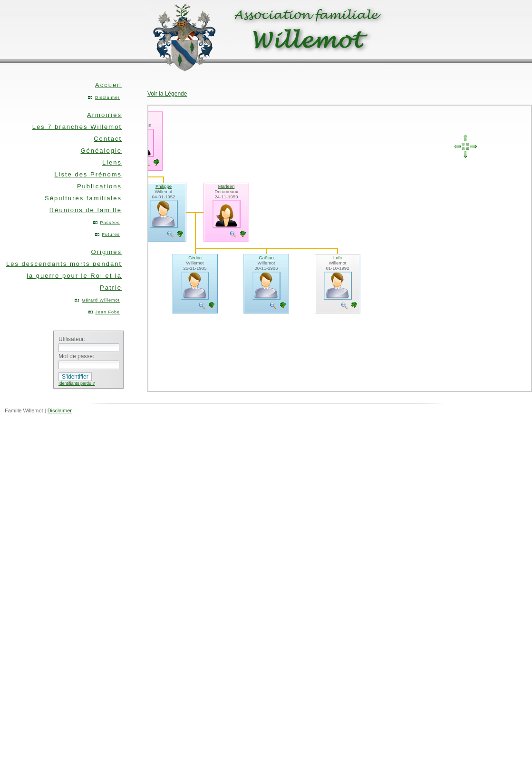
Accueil (108, 85)
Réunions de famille (86, 210)
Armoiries (104, 115)
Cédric (195, 258)
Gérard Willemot (101, 300)
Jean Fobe (107, 312)
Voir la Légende (167, 94)
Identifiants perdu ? (77, 383)
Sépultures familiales (83, 198)
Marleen (227, 186)
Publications (99, 186)
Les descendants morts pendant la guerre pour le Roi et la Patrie (64, 276)
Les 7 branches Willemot (77, 127)
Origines (106, 252)
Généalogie (102, 151)
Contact (108, 139)
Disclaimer (107, 98)
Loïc (338, 258)
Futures (111, 235)
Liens (112, 162)
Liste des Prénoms (88, 174)
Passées (110, 223)
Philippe (164, 186)
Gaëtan (266, 258)
